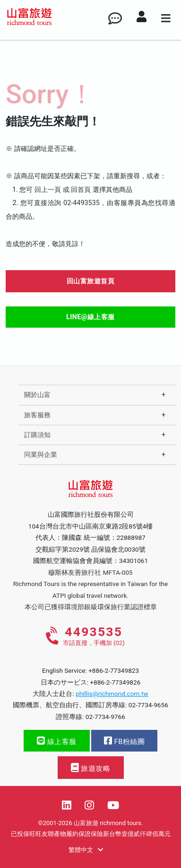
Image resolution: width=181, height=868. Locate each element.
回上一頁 (48, 190)
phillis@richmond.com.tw (112, 694)
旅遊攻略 (91, 768)
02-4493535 (82, 203)
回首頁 (81, 190)
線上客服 (57, 741)
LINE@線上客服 (90, 317)
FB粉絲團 (124, 741)
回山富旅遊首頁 (91, 281)
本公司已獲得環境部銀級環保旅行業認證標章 (91, 607)
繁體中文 (86, 850)
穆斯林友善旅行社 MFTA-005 (90, 572)
